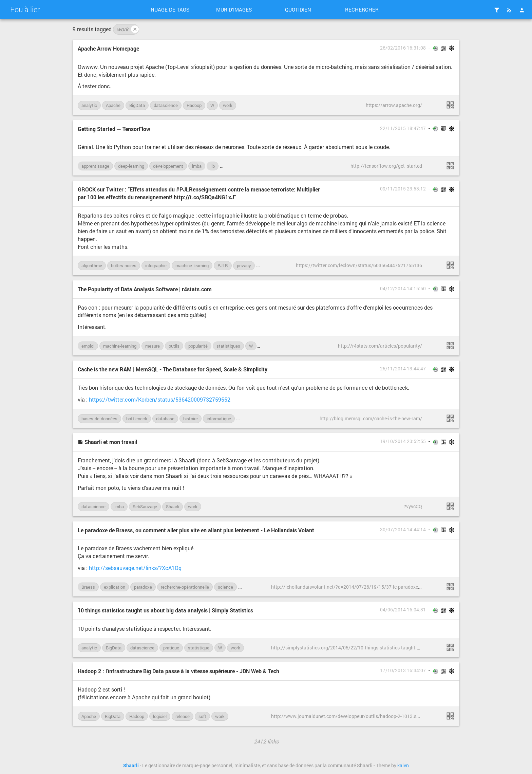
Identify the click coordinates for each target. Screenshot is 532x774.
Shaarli (173, 506)
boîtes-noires (124, 265)
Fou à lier (25, 9)
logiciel (160, 716)
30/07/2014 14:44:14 (403, 530)
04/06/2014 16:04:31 (403, 610)
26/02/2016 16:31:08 (403, 48)
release (183, 716)
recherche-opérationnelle (185, 587)
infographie (156, 265)
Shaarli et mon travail (107, 442)
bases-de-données (99, 419)
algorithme (92, 265)
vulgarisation (254, 587)
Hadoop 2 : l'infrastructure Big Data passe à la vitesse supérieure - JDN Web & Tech (178, 671)
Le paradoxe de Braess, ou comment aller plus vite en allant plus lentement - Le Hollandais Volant (196, 530)
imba (197, 166)
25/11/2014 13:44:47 (403, 369)
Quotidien (298, 10)
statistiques (228, 346)
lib (213, 166)
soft (202, 716)
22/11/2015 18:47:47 (403, 128)
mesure (153, 346)
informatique (219, 419)
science (225, 587)
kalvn (403, 766)
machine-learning (240, 166)
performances (253, 419)
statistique (199, 648)
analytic (89, 105)
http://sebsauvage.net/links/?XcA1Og (135, 568)
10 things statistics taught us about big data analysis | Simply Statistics (165, 610)
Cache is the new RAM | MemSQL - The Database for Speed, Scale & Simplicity (173, 369)
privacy (244, 265)
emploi (88, 346)
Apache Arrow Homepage (108, 48)
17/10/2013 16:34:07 (403, 670)
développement (168, 166)
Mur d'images (234, 10)
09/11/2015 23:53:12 (403, 189)
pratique (171, 648)
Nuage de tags (170, 10)
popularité (198, 346)
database (165, 419)
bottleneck (137, 419)
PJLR (223, 265)
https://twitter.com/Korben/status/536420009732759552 (160, 399)
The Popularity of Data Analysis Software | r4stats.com (145, 289)
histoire (191, 419)
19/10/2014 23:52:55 (403, 441)
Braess (88, 587)
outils (174, 346)
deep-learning (131, 166)
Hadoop (194, 105)
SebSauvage (145, 506)
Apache (113, 105)
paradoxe (143, 587)
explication (115, 587)
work (128, 29)
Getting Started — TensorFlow (114, 129)
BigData (137, 105)
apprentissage (95, 166)
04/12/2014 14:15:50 (403, 289)
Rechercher (362, 10)
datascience (166, 105)
